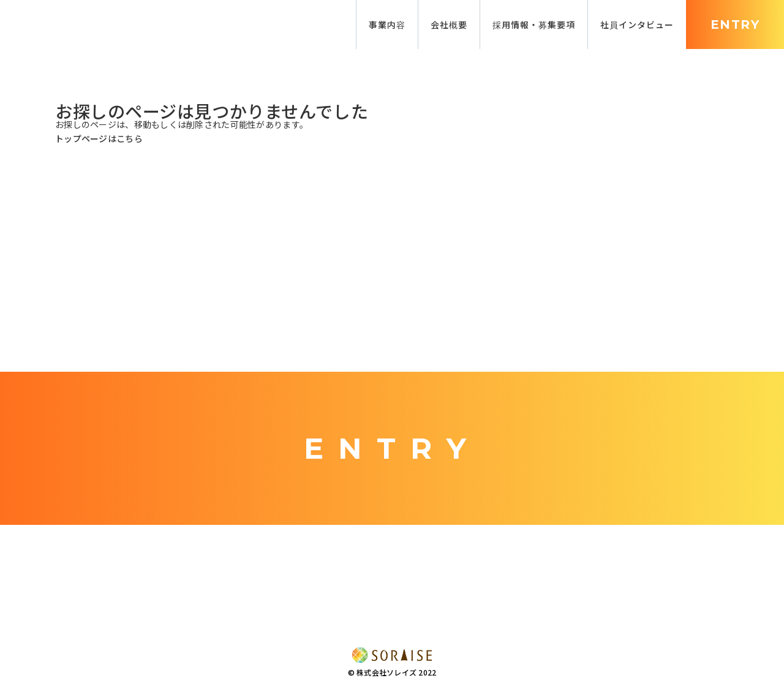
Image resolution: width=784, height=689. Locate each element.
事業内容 (387, 24)
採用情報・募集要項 (534, 24)
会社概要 (449, 24)
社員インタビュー (637, 24)
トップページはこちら (99, 138)
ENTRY (735, 24)
